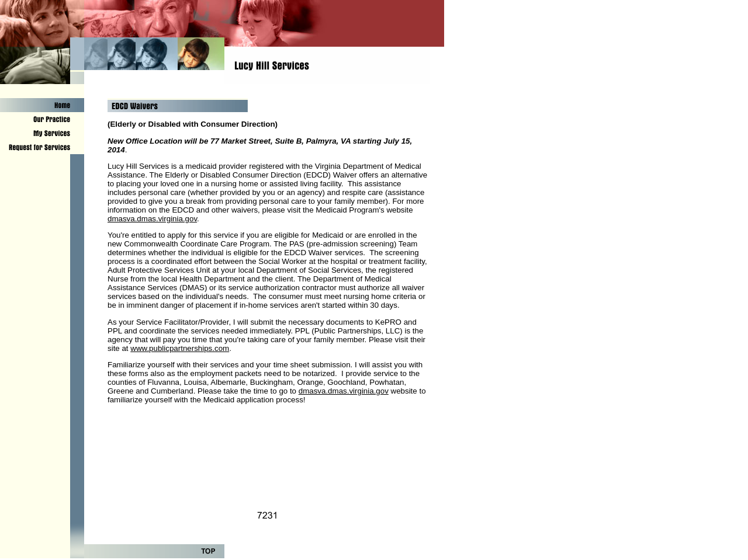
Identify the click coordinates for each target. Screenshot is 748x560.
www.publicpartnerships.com (180, 348)
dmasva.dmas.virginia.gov (152, 219)
